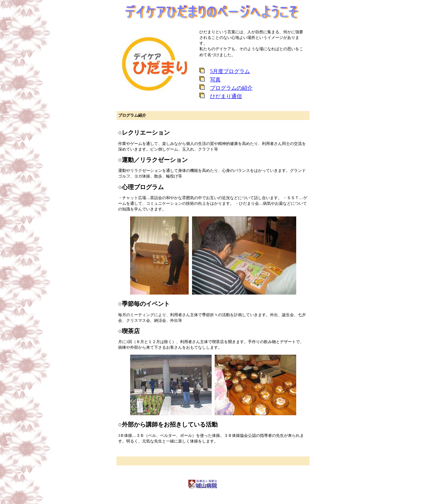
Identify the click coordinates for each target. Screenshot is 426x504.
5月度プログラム (230, 71)
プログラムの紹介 (231, 88)
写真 (215, 80)
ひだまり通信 (226, 96)
